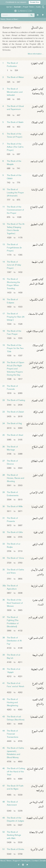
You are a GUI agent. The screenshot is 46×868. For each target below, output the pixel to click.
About (3, 861)
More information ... (36, 54)
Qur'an (9, 7)
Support (16, 861)
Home (3, 19)
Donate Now (35, 2)
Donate (43, 861)
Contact (35, 861)
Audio (38, 7)
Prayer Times (28, 7)
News (9, 861)
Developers (26, 861)
